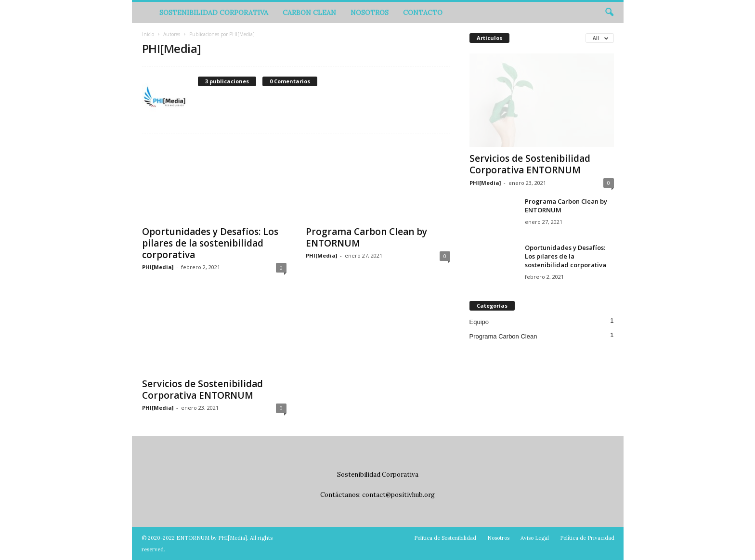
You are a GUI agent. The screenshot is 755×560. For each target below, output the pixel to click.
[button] (609, 13)
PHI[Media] (158, 267)
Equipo (479, 322)
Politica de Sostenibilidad (445, 538)
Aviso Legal (535, 538)
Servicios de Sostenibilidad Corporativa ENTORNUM (202, 390)
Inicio (148, 34)
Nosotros (370, 13)
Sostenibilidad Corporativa (214, 13)
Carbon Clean (309, 13)
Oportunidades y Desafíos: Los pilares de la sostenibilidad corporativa (210, 243)
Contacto (423, 13)
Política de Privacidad (587, 538)
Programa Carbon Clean (503, 336)
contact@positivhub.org (398, 495)
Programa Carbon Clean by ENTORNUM (366, 237)
